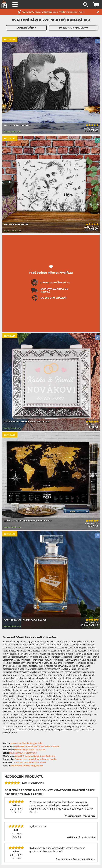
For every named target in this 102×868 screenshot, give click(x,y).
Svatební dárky (26, 28)
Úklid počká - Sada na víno (81, 838)
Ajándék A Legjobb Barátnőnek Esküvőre (35, 756)
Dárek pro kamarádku (74, 28)
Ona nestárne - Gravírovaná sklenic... (76, 859)
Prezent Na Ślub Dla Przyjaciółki (27, 766)
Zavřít (98, 12)
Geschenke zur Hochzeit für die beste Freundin (36, 747)
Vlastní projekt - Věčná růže (80, 816)
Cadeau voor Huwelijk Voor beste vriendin (36, 759)
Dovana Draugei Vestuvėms (23, 753)
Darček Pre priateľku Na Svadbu (30, 750)
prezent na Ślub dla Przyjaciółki (26, 744)
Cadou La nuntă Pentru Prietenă (30, 763)
